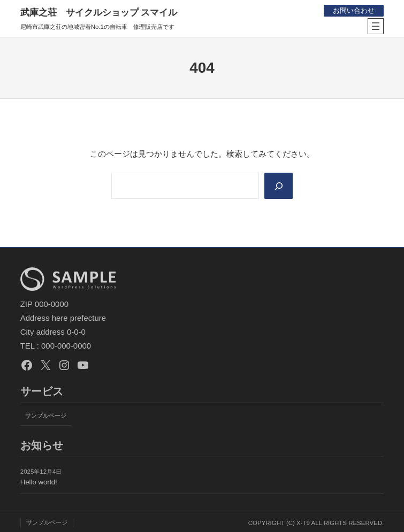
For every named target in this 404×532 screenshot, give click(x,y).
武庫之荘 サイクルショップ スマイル (99, 13)
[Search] (279, 186)
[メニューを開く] (376, 26)
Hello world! (39, 482)
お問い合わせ (354, 10)
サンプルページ (46, 415)
